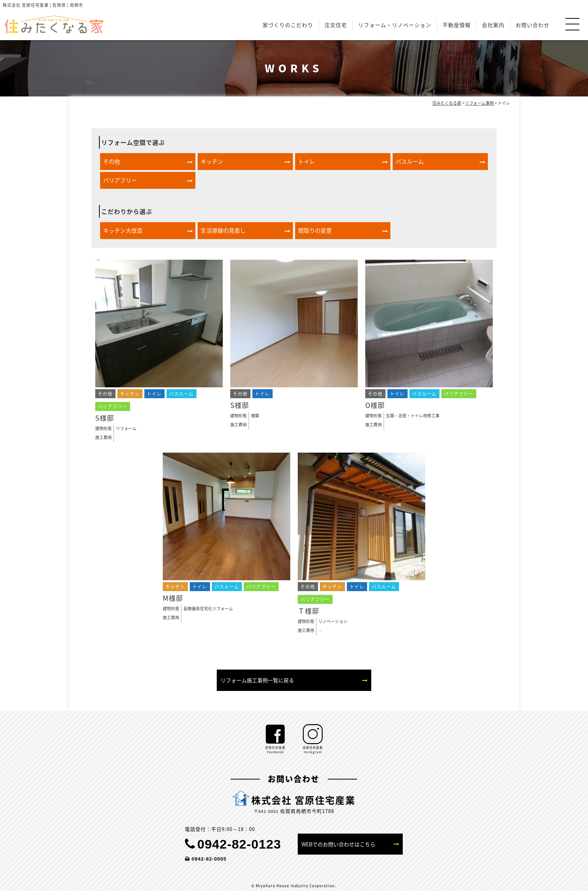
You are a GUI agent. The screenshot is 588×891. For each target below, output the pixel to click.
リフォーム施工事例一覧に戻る (257, 680)
